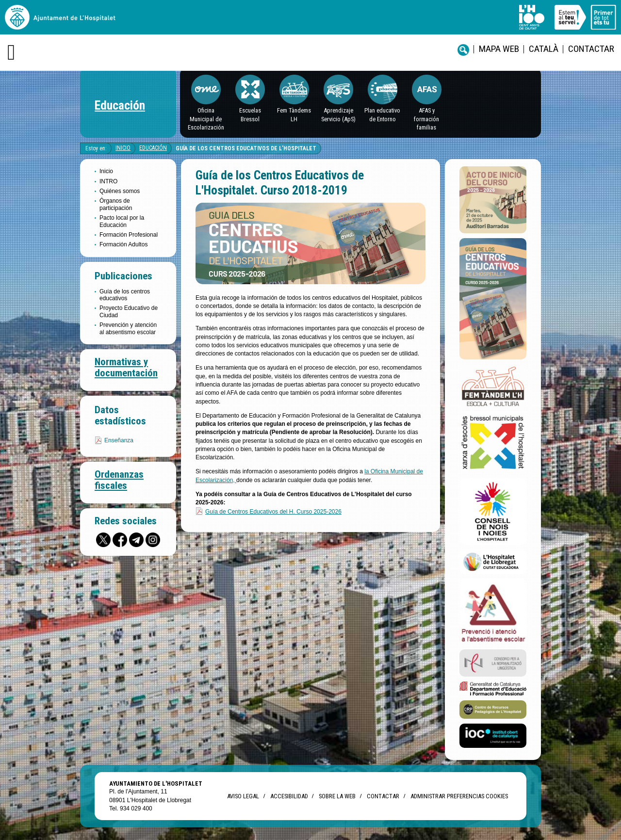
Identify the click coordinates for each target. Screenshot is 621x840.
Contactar (591, 49)
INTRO (108, 181)
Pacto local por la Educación (122, 221)
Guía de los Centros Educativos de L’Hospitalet (246, 148)
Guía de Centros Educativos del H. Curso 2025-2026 (273, 512)
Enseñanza (119, 440)
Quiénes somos (120, 191)
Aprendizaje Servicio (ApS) (338, 114)
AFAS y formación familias (426, 119)
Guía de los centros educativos (125, 295)
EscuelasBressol (250, 114)
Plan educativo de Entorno (382, 114)
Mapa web (499, 49)
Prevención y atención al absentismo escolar (128, 328)
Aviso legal (243, 796)
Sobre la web (337, 796)
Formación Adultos (123, 244)
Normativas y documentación (126, 367)
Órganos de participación (116, 204)
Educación (120, 105)
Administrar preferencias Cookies (459, 796)
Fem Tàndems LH (294, 114)
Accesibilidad (289, 796)
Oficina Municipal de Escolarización (206, 119)
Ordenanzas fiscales (119, 480)
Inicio (123, 148)
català (544, 49)
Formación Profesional (129, 235)
